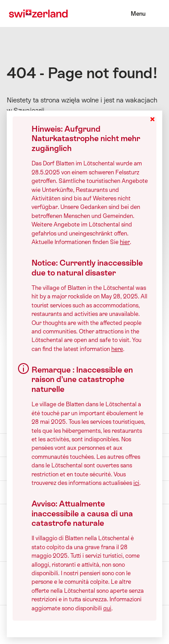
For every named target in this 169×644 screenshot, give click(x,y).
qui (107, 608)
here (117, 349)
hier (125, 242)
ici (136, 483)
